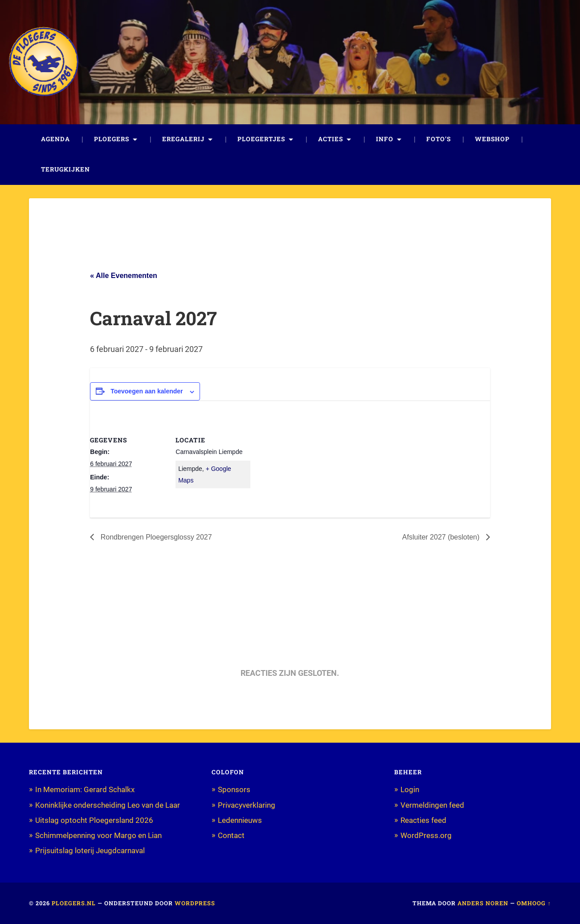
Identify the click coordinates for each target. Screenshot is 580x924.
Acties (331, 139)
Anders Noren (483, 903)
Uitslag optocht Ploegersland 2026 (94, 820)
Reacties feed (423, 820)
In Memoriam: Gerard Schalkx (85, 789)
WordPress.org (426, 835)
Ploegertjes (261, 139)
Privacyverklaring (247, 805)
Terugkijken (65, 169)
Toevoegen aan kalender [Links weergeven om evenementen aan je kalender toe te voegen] (147, 391)
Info (385, 139)
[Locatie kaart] (308, 462)
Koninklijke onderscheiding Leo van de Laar (108, 805)
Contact (231, 835)
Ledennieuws (240, 820)
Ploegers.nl (74, 903)
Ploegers (112, 139)
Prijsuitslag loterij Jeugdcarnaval (90, 850)
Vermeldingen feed (432, 805)
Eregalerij (183, 139)
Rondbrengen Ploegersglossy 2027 (155, 537)
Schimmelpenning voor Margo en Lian (98, 835)
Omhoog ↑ (534, 903)
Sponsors (234, 789)
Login (410, 789)
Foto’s (439, 139)
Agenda (55, 139)
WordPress (195, 903)
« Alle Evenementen (124, 276)
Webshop (492, 139)
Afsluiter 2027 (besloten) (442, 537)
